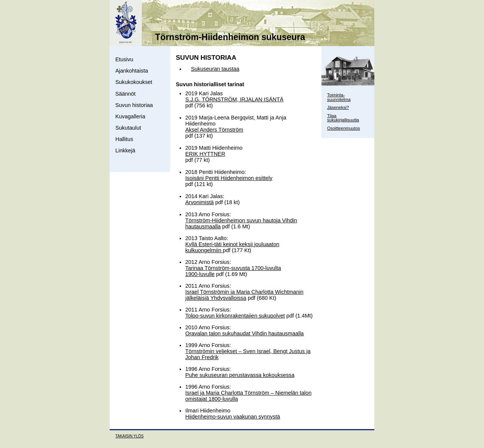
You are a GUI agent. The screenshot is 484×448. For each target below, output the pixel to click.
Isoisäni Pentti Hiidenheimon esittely (229, 178)
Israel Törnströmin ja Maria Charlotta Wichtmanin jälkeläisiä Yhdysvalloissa (244, 295)
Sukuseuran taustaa (215, 69)
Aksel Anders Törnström (214, 130)
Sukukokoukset (134, 82)
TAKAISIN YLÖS (130, 436)
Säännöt (126, 94)
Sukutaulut (128, 128)
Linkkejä (125, 150)
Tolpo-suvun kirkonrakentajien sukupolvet (235, 316)
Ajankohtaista (132, 71)
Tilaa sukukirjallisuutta (343, 118)
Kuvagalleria (130, 116)
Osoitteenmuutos (344, 128)
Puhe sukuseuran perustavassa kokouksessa (240, 375)
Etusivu (124, 59)
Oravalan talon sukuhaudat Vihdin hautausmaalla (244, 333)
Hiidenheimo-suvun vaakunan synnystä (233, 417)
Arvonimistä (199, 202)
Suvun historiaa (134, 105)
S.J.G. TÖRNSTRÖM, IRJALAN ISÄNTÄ (234, 99)
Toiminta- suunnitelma (339, 97)
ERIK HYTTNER (205, 154)
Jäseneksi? (338, 107)
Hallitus (124, 139)
